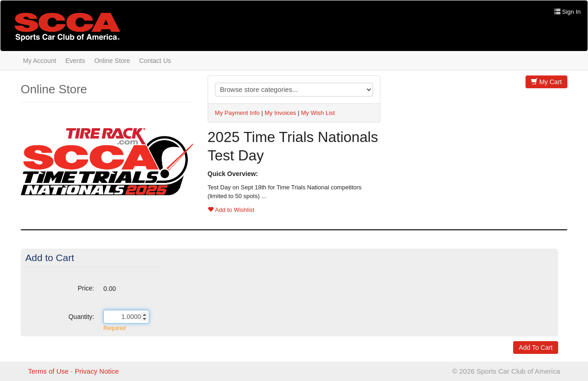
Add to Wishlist (231, 210)
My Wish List (318, 113)
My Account (40, 61)
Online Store (112, 61)
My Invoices (280, 113)
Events (75, 61)
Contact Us (155, 61)
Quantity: (81, 317)
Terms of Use (48, 371)
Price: (86, 288)
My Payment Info (237, 113)
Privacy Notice (97, 371)
